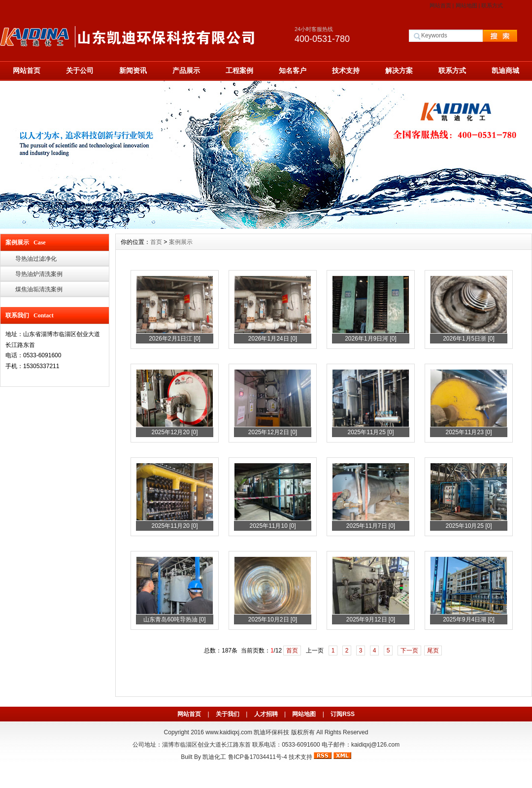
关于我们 (228, 714)
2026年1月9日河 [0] (371, 339)
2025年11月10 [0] (272, 526)
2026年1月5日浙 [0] (469, 339)
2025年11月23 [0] (468, 432)
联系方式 (492, 5)
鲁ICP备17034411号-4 (258, 757)
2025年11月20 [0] (174, 526)
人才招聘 (266, 714)
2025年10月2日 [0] (273, 619)
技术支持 (346, 70)
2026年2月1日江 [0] (175, 339)
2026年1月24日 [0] (273, 339)
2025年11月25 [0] (370, 432)
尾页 (433, 651)
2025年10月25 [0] (468, 526)
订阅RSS (343, 714)
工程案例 (239, 70)
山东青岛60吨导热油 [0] (174, 619)
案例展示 (181, 242)
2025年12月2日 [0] (273, 432)
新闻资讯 (133, 70)
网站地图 (466, 5)
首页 (156, 242)
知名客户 (293, 70)
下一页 (409, 651)
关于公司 (80, 70)
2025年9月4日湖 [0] (469, 619)
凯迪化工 (214, 757)
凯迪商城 (505, 70)
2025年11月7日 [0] (371, 526)
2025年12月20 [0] (174, 432)
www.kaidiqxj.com (229, 732)
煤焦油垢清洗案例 (39, 289)
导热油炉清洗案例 (39, 274)
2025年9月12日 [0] (371, 619)
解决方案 (399, 70)
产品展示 (186, 70)
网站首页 (440, 5)
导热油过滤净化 (36, 259)
